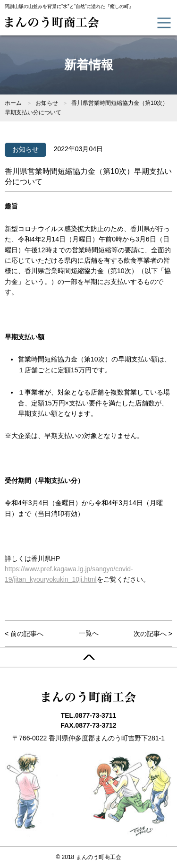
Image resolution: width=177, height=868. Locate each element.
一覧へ (89, 633)
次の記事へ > (153, 634)
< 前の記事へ (24, 634)
